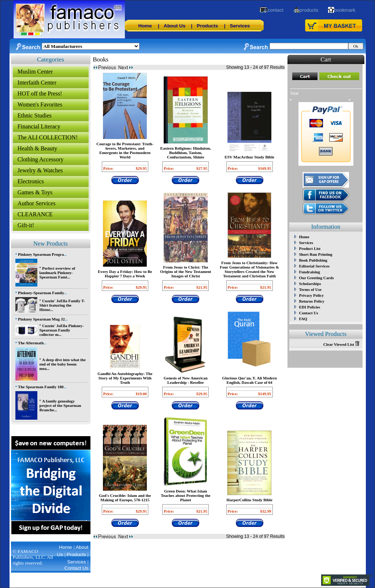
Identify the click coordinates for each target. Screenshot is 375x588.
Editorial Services (314, 266)
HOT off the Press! (40, 93)
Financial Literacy (39, 126)
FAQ (303, 319)
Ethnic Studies (35, 115)
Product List (310, 248)
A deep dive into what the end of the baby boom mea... (63, 364)
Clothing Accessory (41, 159)
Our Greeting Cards (317, 278)
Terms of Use (310, 289)
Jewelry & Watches (40, 170)
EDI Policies (310, 307)
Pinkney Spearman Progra (41, 254)
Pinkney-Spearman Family (41, 293)
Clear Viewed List (341, 344)
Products (207, 26)
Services (240, 26)
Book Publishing (313, 260)
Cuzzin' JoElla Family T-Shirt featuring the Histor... (62, 305)
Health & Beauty (37, 148)
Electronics (31, 181)
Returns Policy (312, 301)
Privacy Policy (312, 295)
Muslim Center (35, 72)
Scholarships (310, 284)
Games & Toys (35, 192)
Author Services (37, 203)
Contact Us (309, 313)
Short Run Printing (316, 254)
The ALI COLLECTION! (48, 137)
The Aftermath (31, 343)
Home (145, 26)
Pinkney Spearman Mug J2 (41, 319)
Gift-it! (26, 225)
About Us (174, 26)
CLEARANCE (35, 214)
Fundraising (310, 272)
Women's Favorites (40, 104)
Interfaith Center (37, 83)
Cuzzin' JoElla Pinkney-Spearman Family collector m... (62, 330)
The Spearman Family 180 (41, 387)
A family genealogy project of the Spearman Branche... (60, 405)
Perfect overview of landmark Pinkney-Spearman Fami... (57, 273)
